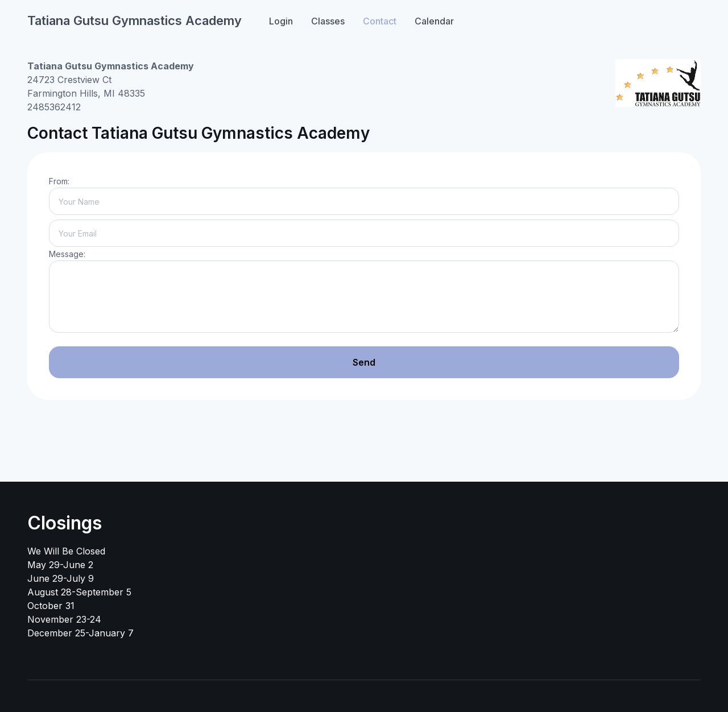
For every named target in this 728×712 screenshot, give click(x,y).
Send (364, 362)
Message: (67, 254)
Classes (328, 21)
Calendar (434, 21)
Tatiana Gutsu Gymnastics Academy (135, 20)
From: (59, 181)
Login (281, 21)
